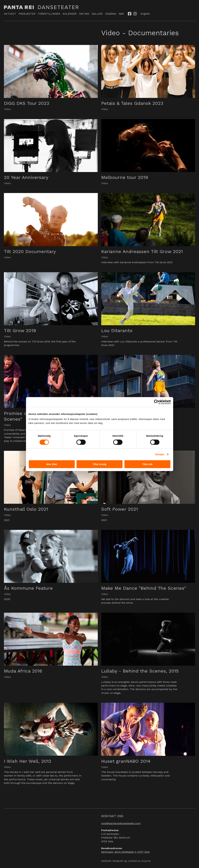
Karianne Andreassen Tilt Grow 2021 (142, 251)
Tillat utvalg (100, 464)
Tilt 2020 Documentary (30, 251)
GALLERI (97, 14)
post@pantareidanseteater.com (121, 823)
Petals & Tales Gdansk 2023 (132, 103)
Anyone (146, 861)
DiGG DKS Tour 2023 (27, 103)
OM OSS (84, 14)
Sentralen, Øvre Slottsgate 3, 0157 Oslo (125, 852)
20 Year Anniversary (26, 177)
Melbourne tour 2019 (125, 177)
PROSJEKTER (27, 14)
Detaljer (160, 454)
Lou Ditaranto (117, 331)
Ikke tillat (52, 464)
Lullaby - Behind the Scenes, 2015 (140, 671)
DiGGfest (111, 14)
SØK (121, 14)
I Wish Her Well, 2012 (28, 761)
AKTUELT (10, 14)
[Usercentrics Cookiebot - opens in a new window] (156, 402)
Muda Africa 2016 (23, 671)
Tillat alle (147, 464)
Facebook (130, 14)
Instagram (135, 14)
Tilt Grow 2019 (20, 331)
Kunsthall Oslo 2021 (26, 509)
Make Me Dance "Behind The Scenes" (144, 588)
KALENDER (70, 14)
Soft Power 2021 (120, 509)
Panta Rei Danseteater (41, 7)
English (145, 14)
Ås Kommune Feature (28, 588)
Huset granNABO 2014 (126, 761)
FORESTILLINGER (49, 14)
